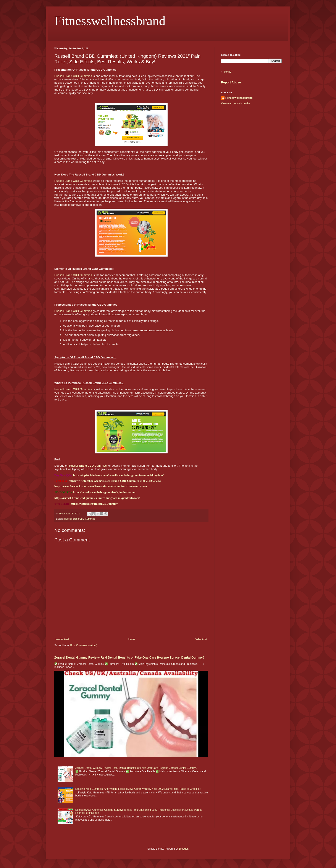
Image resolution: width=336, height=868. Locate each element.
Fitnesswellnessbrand (110, 21)
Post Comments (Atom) (84, 645)
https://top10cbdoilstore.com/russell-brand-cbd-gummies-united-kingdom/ (118, 475)
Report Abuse (231, 82)
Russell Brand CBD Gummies (73, 76)
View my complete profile (235, 104)
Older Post (201, 639)
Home (132, 639)
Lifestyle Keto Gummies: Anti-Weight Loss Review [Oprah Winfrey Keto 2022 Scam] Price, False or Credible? (138, 789)
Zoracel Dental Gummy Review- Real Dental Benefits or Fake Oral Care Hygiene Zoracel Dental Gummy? (129, 657)
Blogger (183, 849)
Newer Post (62, 639)
